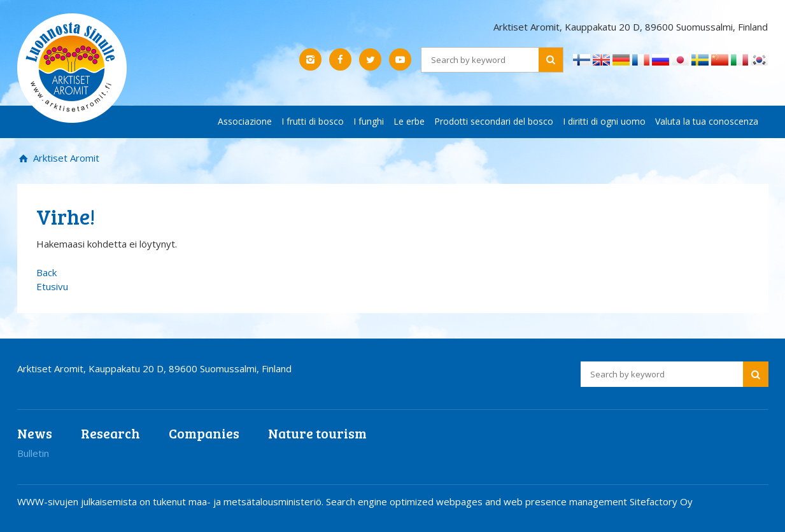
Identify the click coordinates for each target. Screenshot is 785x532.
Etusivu (52, 286)
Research (110, 433)
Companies (204, 433)
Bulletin (33, 453)
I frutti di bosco (313, 121)
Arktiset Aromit (65, 158)
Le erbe (409, 121)
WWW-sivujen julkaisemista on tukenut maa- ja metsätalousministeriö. (172, 501)
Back (46, 272)
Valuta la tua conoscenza (707, 121)
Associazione (245, 121)
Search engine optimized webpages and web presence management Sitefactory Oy (509, 501)
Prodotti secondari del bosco (494, 121)
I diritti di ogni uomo (604, 121)
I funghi (369, 121)
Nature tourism (317, 433)
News (35, 433)
